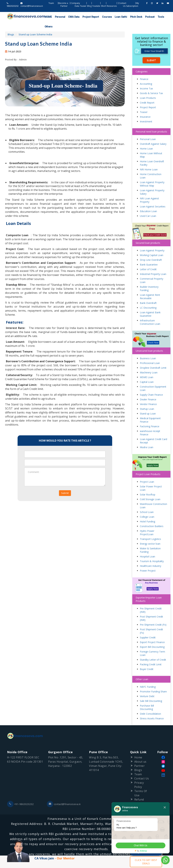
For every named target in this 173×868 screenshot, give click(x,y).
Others (158, 17)
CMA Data (71, 17)
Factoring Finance (150, 417)
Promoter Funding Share (153, 682)
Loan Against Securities (153, 197)
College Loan (147, 507)
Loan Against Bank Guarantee (150, 305)
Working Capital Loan (152, 246)
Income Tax (146, 79)
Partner (140, 757)
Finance (144, 70)
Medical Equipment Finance (150, 411)
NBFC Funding (148, 678)
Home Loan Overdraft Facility (152, 154)
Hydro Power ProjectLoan (147, 523)
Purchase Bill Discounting (147, 698)
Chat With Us (140, 846)
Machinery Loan (149, 363)
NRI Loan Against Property (149, 191)
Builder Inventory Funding (149, 279)
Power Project (148, 561)
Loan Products (148, 88)
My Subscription (133, 5)
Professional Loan (150, 354)
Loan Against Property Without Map (152, 174)
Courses (101, 17)
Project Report (86, 17)
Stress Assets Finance (152, 709)
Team (51, 3)
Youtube (96, 6)
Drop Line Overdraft (151, 251)
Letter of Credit (148, 260)
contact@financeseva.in (64, 795)
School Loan (147, 503)
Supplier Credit (148, 628)
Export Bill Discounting (152, 638)
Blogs (11, 25)
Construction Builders (152, 517)
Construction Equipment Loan (153, 379)
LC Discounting (148, 298)
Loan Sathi (113, 17)
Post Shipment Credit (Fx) (151, 622)
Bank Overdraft (148, 294)
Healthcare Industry (151, 557)
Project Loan (147, 472)
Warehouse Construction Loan (153, 496)
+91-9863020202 (21, 795)
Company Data (75, 5)
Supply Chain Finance (151, 385)
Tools (149, 17)
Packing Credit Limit (151, 655)
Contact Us (142, 769)
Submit (65, 484)
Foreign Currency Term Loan (152, 644)
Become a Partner (64, 5)
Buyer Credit (147, 660)
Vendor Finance (148, 395)
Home (138, 748)
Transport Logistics (150, 530)
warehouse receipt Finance (150, 423)
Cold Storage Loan (150, 490)
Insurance (145, 107)
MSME (48, 17)
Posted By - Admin (16, 50)
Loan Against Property (152, 241)
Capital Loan (147, 373)
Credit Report (147, 93)
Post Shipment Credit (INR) (151, 609)
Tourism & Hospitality (152, 552)
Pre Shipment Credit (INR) (151, 601)
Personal (58, 17)
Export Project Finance (152, 633)
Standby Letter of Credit (153, 650)
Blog (89, 6)
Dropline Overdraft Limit (153, 358)
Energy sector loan (150, 534)
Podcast (139, 17)
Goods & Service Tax (151, 84)
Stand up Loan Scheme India (35, 25)
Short (104, 6)
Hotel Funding (147, 512)
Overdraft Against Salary (153, 134)
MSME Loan (147, 368)
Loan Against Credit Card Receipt (153, 432)
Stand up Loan (148, 404)
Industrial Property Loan (153, 265)
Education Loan (148, 202)
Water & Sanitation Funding (150, 541)
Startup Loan (147, 400)
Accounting (146, 74)
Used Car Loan (148, 206)
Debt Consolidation (150, 704)
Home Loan (146, 139)
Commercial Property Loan (152, 271)
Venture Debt (147, 687)
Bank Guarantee (149, 255)
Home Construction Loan (151, 166)
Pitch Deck (127, 17)
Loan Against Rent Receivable (150, 287)
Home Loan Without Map (151, 146)
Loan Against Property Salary (152, 183)
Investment (146, 112)
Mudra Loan (147, 438)
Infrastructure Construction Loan (150, 313)
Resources (112, 6)
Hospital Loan (147, 547)
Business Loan (148, 349)
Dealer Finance (148, 390)
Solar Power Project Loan (151, 479)
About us (140, 752)
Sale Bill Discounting (151, 692)
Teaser (83, 6)
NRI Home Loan (149, 160)
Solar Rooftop (148, 485)
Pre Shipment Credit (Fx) (153, 615)
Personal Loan (148, 130)
